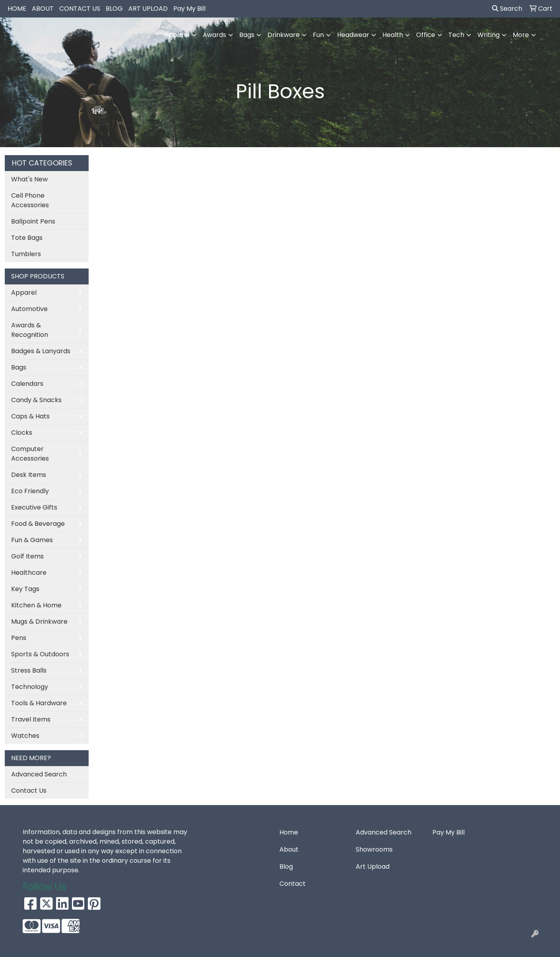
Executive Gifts (34, 507)
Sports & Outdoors (40, 654)
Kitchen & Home (36, 605)
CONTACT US (80, 9)
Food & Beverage (38, 524)
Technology (30, 687)
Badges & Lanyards (41, 351)
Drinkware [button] (284, 35)
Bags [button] (247, 35)
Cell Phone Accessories (30, 200)
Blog (286, 867)
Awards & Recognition (30, 330)
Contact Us (29, 791)
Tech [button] (456, 35)
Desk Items (29, 475)
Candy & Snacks (36, 400)
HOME (17, 9)
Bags (19, 367)
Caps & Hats (30, 416)
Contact (293, 884)
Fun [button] (318, 35)
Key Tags (25, 589)
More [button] (521, 35)
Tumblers (26, 254)
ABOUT (43, 9)
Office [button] (426, 35)
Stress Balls (29, 670)
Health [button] (393, 35)
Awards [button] (214, 35)
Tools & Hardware (39, 703)
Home (289, 832)
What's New (29, 179)
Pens (19, 638)
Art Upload (373, 867)
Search (507, 9)
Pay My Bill (189, 9)
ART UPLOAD (148, 9)
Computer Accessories (30, 454)
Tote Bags (27, 238)
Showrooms (374, 849)
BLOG (114, 9)
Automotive (29, 309)
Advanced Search (39, 774)
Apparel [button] (177, 35)
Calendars (27, 384)
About (289, 849)
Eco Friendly (30, 491)
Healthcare (29, 573)
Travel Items (31, 719)
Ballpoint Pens (33, 221)
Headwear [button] (353, 35)
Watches (25, 736)
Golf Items (27, 556)
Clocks (22, 433)
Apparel (24, 293)
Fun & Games (32, 540)
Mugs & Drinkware (39, 621)
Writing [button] (488, 35)
